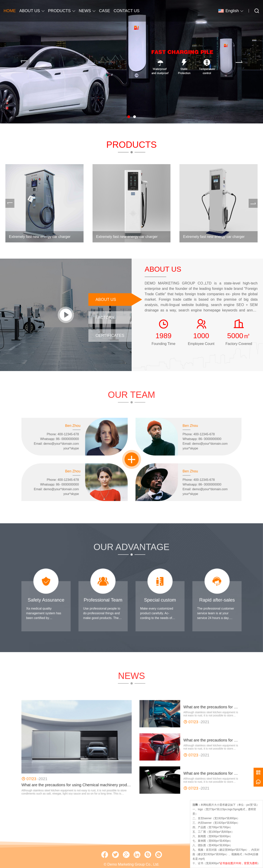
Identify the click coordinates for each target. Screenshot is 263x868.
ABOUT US (30, 11)
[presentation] (24, 62)
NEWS (85, 11)
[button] (129, 117)
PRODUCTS (59, 11)
